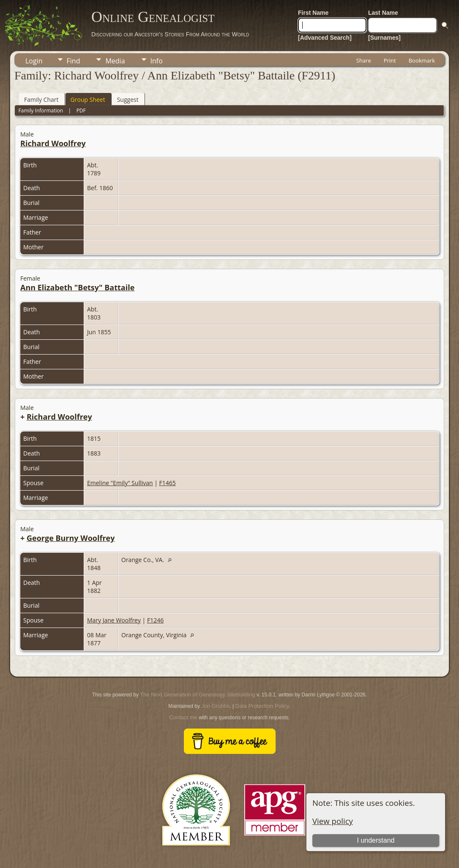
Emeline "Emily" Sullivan (120, 483)
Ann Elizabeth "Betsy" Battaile (77, 287)
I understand (376, 840)
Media (115, 61)
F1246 (155, 620)
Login (34, 61)
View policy (333, 821)
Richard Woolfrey (53, 143)
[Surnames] (384, 38)
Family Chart (41, 100)
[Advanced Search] (325, 38)
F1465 (168, 483)
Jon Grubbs (215, 706)
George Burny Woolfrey (71, 538)
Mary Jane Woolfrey (114, 620)
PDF (81, 111)
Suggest (128, 100)
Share (364, 60)
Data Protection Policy (262, 706)
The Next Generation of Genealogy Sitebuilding (197, 695)
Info (157, 61)
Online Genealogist (153, 17)
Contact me (183, 717)
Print (390, 60)
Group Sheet (88, 100)
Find (74, 61)
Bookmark (422, 60)
